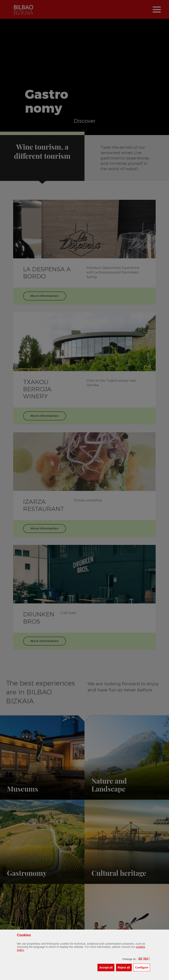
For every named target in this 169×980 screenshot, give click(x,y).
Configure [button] (143, 967)
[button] (140, 959)
